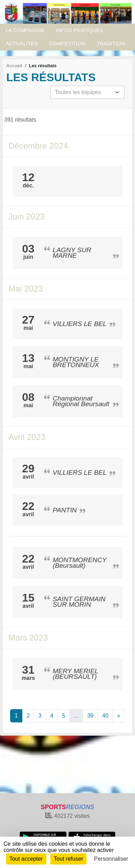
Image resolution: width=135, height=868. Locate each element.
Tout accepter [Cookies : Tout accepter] (26, 859)
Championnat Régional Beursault (81, 401)
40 (105, 716)
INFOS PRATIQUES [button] (80, 30)
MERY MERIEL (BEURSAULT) (76, 674)
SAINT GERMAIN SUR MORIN (79, 602)
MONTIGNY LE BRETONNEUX (76, 362)
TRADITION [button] (111, 43)
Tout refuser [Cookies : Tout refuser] (68, 859)
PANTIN (65, 510)
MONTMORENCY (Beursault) (80, 563)
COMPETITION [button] (67, 43)
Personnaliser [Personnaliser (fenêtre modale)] (111, 859)
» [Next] (119, 716)
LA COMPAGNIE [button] (25, 30)
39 (90, 716)
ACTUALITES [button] (22, 43)
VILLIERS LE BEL (80, 324)
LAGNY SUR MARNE (72, 253)
